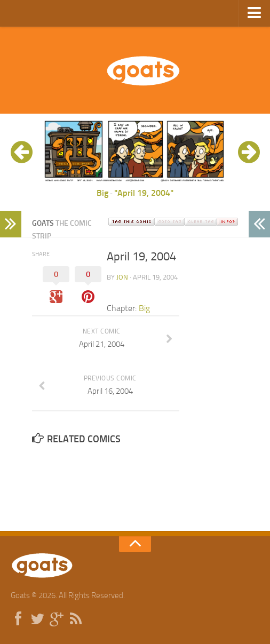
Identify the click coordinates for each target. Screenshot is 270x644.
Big (102, 193)
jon (122, 277)
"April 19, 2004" (144, 193)
